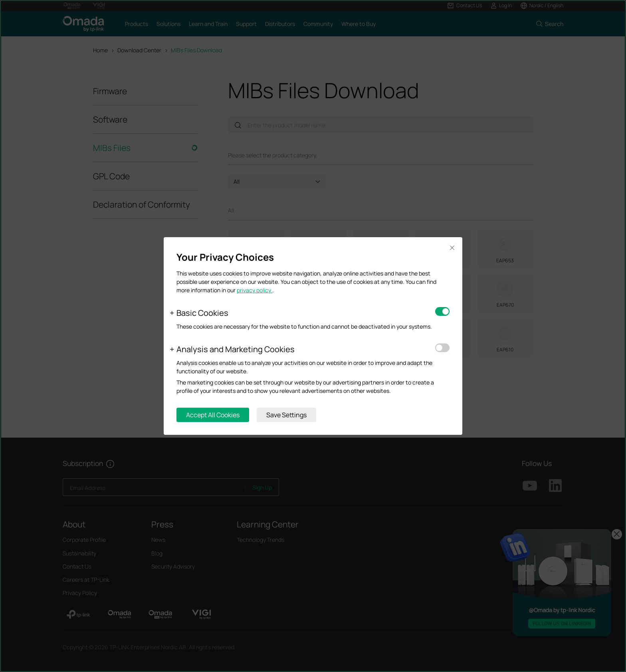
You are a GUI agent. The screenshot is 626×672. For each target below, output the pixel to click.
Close (452, 248)
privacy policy (255, 290)
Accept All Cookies (213, 415)
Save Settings (286, 415)
